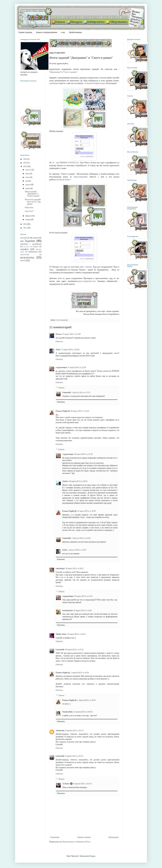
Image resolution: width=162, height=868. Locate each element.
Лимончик (60, 731)
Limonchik (67, 392)
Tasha (58, 350)
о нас (63, 32)
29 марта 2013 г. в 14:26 (83, 610)
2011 (25, 228)
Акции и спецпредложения (47, 32)
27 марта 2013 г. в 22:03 (70, 350)
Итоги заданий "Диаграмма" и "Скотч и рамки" (32, 194)
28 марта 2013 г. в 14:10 (80, 411)
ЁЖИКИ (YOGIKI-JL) (69, 163)
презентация (25, 254)
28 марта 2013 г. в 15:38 (83, 454)
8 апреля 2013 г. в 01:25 (82, 784)
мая (27, 181)
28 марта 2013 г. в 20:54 (78, 481)
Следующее (55, 837)
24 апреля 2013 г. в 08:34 (83, 712)
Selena (67, 179)
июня (28, 177)
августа (28, 170)
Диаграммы (55, 72)
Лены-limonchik (81, 177)
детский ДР (25, 238)
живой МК (37, 238)
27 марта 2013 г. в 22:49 (77, 367)
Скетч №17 (29, 211)
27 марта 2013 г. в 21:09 (71, 334)
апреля (28, 185)
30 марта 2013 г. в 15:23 (74, 650)
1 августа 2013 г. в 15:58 (81, 538)
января (28, 220)
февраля (29, 216)
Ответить (59, 342)
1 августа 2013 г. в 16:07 (77, 550)
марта (28, 188)
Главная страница (25, 32)
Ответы (61, 388)
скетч (23, 260)
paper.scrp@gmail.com (86, 281)
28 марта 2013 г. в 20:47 (74, 568)
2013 (25, 166)
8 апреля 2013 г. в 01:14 (74, 731)
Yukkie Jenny (99, 83)
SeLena (59, 334)
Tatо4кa (59, 179)
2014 (25, 163)
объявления (33, 252)
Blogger (92, 856)
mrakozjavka (67, 610)
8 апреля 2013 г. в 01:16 (74, 756)
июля (28, 174)
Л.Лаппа (66, 784)
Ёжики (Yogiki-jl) (63, 411)
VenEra (65, 481)
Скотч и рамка (70, 72)
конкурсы (26, 247)
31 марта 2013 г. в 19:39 (86, 511)
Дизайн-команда (75, 32)
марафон (24, 249)
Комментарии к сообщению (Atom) (77, 842)
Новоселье (29, 208)
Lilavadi (88, 83)
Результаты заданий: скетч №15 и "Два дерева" (33, 202)
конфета (36, 247)
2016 (25, 159)
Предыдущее (114, 837)
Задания (30, 241)
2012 (25, 224)
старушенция (61, 367)
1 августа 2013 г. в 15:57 (81, 392)
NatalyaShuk (67, 712)
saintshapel (54, 83)
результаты (27, 257)
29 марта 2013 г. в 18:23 (76, 634)
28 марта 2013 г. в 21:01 (83, 596)
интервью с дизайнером (31, 244)
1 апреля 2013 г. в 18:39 (80, 673)
